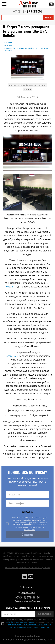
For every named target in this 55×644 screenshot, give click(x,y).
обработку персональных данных (29, 521)
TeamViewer (28, 587)
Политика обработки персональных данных (27, 568)
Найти (48, 18)
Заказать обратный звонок (27, 601)
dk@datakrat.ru (28, 593)
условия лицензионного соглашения (33, 528)
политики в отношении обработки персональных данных (30, 525)
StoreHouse (13, 356)
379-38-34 (28, 11)
